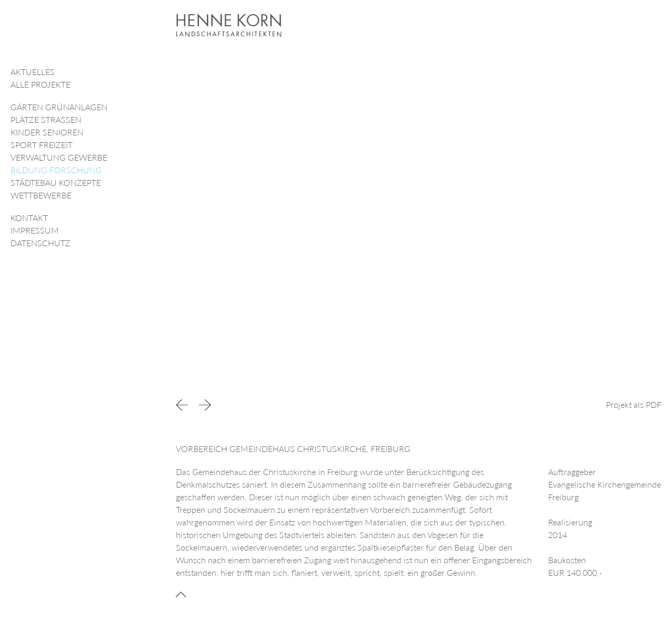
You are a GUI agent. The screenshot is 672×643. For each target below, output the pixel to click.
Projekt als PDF (634, 404)
